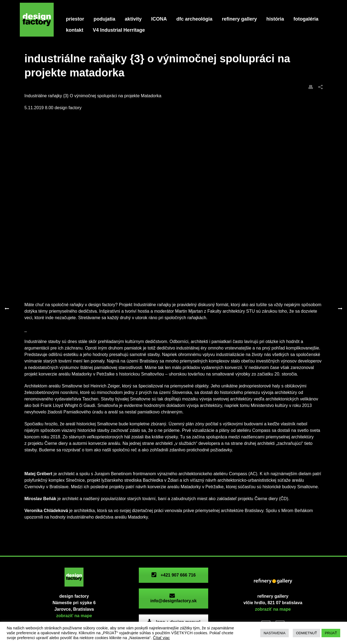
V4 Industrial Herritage (119, 30)
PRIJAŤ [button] (331, 633)
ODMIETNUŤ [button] (306, 633)
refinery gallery (239, 19)
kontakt (75, 30)
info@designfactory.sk (173, 598)
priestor (75, 19)
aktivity (133, 19)
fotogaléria (306, 19)
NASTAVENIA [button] (274, 633)
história (275, 19)
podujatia (104, 19)
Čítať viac (161, 638)
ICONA (159, 19)
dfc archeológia (194, 19)
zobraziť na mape (74, 616)
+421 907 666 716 (173, 575)
